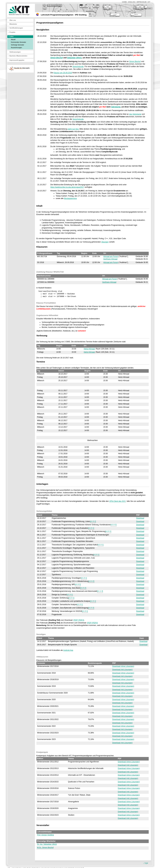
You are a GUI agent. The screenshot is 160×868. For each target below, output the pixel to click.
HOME (124, 2)
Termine (41, 362)
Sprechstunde (78, 66)
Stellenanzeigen (15, 52)
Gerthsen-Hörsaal (110, 259)
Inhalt (39, 206)
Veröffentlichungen (16, 28)
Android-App (68, 650)
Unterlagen (42, 484)
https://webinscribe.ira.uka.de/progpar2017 (67, 187)
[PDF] (76, 620)
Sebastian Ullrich (74, 58)
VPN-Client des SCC (118, 501)
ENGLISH (132, 2)
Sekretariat (116, 107)
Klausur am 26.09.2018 (63, 73)
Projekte (12, 32)
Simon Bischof (57, 58)
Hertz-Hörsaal (89, 349)
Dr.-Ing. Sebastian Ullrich (47, 844)
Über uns (13, 20)
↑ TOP (146, 863)
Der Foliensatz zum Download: (55, 620)
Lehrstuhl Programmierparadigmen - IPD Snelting (64, 15)
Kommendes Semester (19, 42)
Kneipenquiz (42, 752)
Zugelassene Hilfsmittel (47, 315)
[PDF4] (81, 620)
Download (140, 518)
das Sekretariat (135, 114)
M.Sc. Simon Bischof (45, 848)
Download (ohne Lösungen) (123, 666)
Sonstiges (41, 634)
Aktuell (13, 40)
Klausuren (42, 247)
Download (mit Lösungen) (122, 670)
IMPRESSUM (142, 2)
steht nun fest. (73, 129)
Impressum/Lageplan (17, 60)
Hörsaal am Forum (111, 256)
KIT (149, 2)
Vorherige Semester (18, 45)
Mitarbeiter (13, 24)
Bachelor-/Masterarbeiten (18, 56)
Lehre (12, 37)
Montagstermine (70, 198)
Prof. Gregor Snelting (46, 835)
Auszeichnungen (17, 48)
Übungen (105, 242)
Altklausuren (42, 657)
